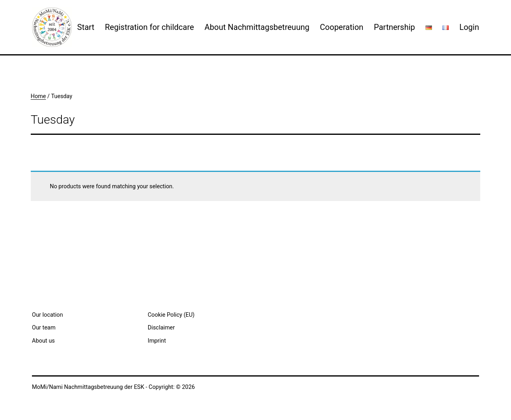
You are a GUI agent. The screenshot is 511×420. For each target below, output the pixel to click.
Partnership (394, 27)
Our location (48, 315)
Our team (44, 328)
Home (38, 96)
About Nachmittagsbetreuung (257, 27)
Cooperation (342, 27)
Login (469, 27)
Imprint (157, 341)
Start (86, 27)
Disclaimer (161, 328)
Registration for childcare (150, 27)
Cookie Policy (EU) (171, 315)
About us (43, 341)
